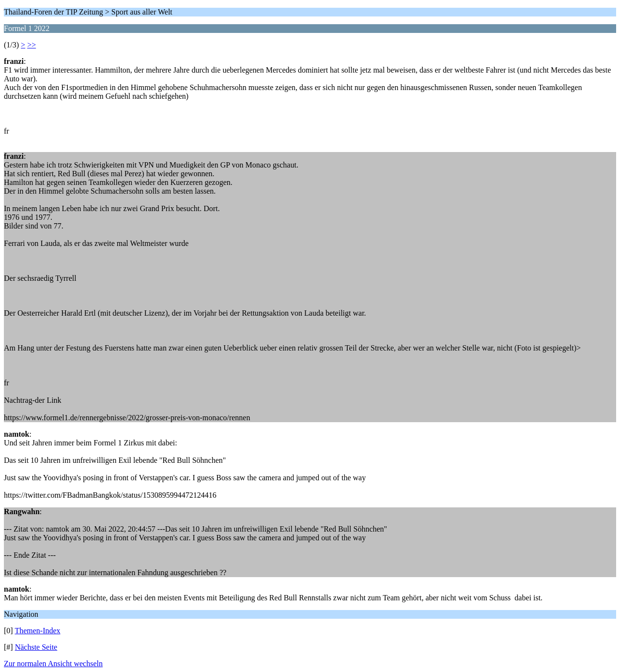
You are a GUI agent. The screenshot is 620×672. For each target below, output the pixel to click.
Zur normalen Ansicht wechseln (53, 664)
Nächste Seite (36, 647)
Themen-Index (37, 631)
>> (31, 45)
